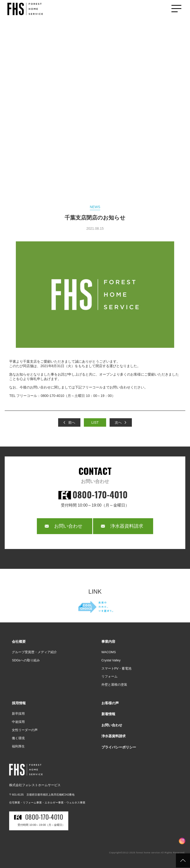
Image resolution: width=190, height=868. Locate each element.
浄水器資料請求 (127, 526)
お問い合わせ (68, 526)
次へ (118, 422)
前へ (72, 422)
